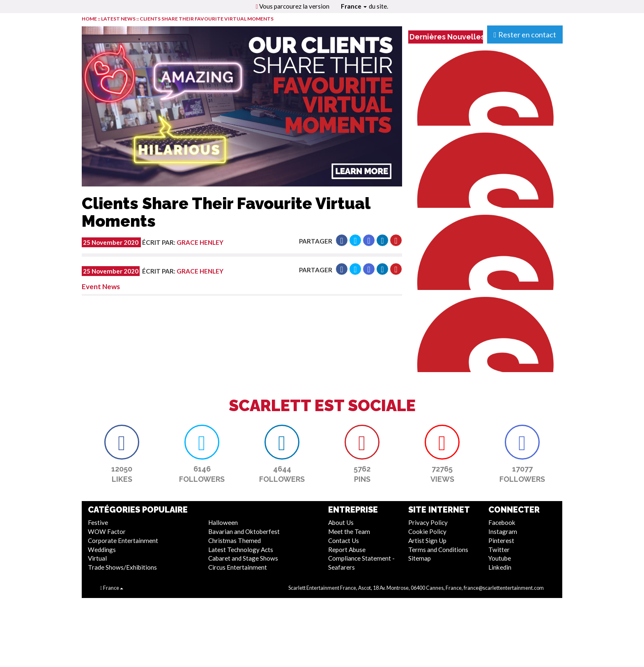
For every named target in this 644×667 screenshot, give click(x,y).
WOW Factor (107, 531)
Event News (101, 286)
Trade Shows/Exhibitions (122, 567)
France (354, 6)
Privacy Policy (428, 522)
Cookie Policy (427, 531)
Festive (98, 522)
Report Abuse (347, 550)
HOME (89, 19)
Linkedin (500, 567)
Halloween (223, 522)
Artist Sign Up (427, 540)
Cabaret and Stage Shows (243, 558)
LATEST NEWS (119, 19)
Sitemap (420, 558)
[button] (342, 240)
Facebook (502, 522)
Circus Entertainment (238, 567)
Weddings (102, 550)
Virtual (97, 558)
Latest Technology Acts (241, 550)
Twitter (499, 550)
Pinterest (501, 540)
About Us (341, 522)
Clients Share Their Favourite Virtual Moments (207, 19)
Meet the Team (349, 531)
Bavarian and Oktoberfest (244, 531)
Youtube (500, 558)
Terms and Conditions (438, 550)
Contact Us (344, 540)
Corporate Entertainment (123, 540)
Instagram (503, 531)
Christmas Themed (235, 540)
